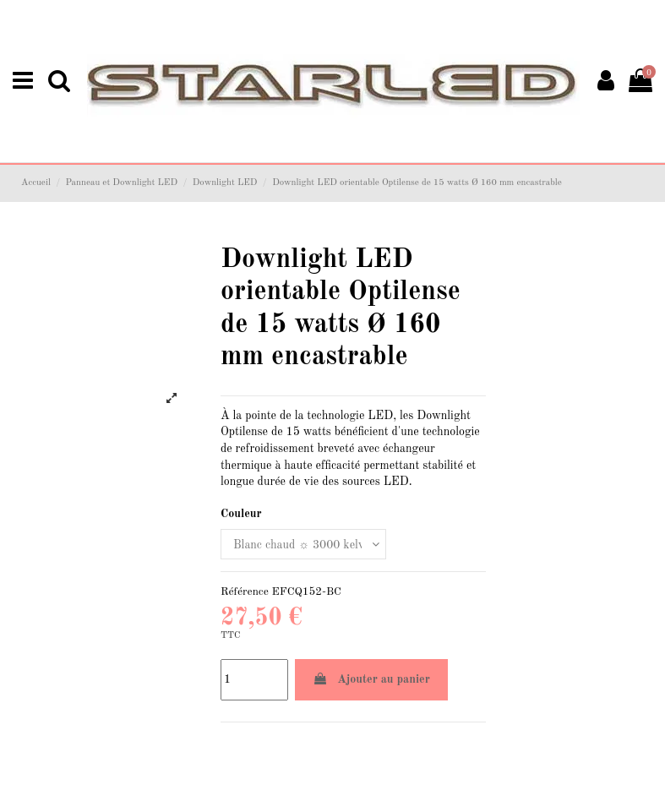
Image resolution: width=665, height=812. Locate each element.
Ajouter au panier (371, 679)
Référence (245, 592)
